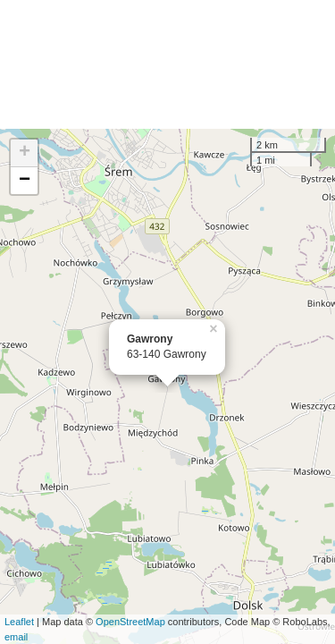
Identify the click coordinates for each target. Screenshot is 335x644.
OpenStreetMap (130, 622)
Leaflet (19, 622)
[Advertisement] (167, 64)
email (16, 637)
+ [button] (25, 153)
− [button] (25, 181)
